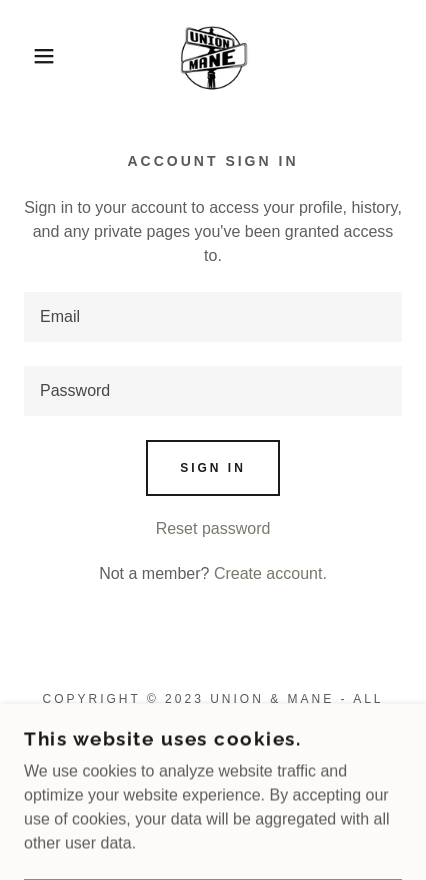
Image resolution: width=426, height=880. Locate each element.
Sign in (213, 468)
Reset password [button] (213, 528)
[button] (32, 56)
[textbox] (213, 317)
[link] (213, 56)
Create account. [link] (270, 573)
